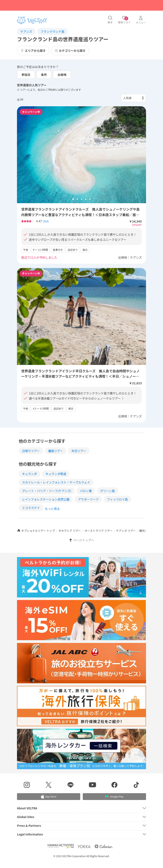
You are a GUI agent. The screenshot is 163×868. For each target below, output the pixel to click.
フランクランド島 (52, 31)
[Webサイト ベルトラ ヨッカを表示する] (84, 846)
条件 (44, 75)
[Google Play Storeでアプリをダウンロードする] (114, 797)
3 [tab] (81, 199)
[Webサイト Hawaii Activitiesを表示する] (61, 846)
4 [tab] (86, 199)
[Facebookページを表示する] (114, 785)
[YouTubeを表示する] (92, 785)
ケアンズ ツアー (126, 531)
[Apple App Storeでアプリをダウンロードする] (49, 797)
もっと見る (52, 509)
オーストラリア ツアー (98, 531)
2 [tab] (77, 199)
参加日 (26, 75)
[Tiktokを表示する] (136, 785)
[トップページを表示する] (32, 20)
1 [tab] (73, 199)
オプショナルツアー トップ (36, 531)
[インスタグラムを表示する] (27, 785)
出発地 (62, 75)
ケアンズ (26, 31)
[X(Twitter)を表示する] (48, 785)
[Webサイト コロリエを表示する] (104, 846)
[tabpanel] (81, 155)
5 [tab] (90, 199)
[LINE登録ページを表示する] (71, 785)
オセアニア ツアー (70, 531)
